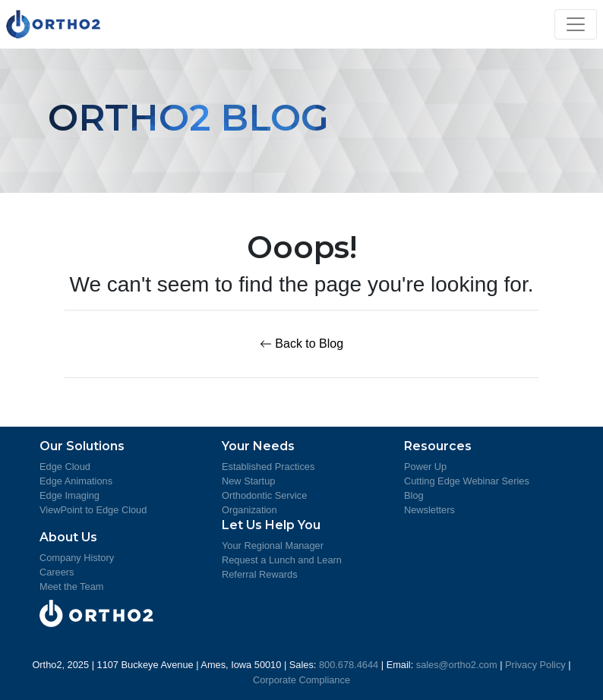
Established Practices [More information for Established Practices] (268, 467)
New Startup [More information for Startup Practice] (248, 481)
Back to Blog (301, 344)
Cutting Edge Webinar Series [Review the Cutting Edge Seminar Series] (467, 481)
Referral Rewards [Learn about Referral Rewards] (260, 574)
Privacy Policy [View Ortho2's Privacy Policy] (535, 665)
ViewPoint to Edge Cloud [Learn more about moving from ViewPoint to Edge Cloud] (93, 510)
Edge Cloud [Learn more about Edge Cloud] (65, 467)
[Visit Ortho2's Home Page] (54, 24)
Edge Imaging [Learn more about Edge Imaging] (69, 495)
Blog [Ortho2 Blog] (414, 495)
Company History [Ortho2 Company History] (77, 558)
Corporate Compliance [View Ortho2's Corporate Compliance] (301, 680)
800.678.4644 (349, 665)
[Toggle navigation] (576, 24)
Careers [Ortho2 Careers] (57, 572)
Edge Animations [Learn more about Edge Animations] (76, 481)
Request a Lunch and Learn (282, 560)
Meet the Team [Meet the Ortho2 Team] (71, 586)
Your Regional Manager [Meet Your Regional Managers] (273, 545)
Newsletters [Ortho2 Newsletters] (429, 510)
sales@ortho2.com (457, 665)
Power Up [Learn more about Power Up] (425, 467)
